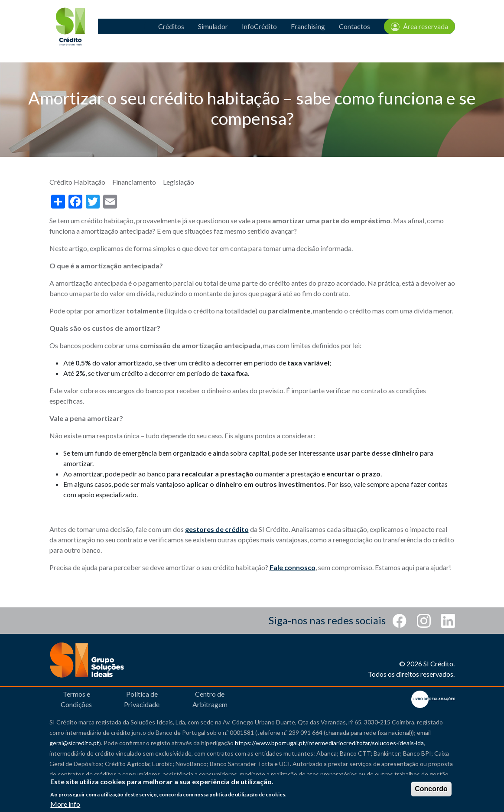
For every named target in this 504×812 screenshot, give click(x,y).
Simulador (213, 26)
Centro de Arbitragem (210, 699)
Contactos (354, 26)
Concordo (431, 789)
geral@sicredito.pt (74, 743)
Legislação (179, 182)
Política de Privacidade (142, 699)
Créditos (171, 26)
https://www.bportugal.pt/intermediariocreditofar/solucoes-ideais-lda (329, 743)
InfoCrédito (259, 26)
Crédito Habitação (77, 182)
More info (65, 804)
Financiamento (134, 182)
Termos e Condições (76, 699)
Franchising (308, 26)
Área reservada (419, 26)
